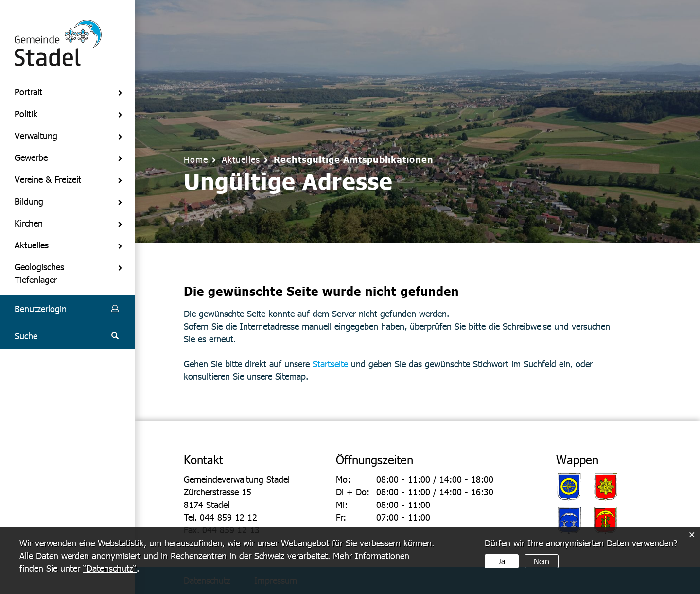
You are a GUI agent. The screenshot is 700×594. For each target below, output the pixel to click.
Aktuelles (32, 245)
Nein (542, 561)
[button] (241, 159)
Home (196, 159)
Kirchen (29, 223)
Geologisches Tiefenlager (39, 273)
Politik (26, 114)
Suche (26, 336)
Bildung (29, 201)
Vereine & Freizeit (48, 179)
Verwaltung (36, 135)
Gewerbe (31, 157)
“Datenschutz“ (110, 568)
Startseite (330, 363)
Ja (501, 561)
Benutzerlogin (41, 308)
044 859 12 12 (228, 517)
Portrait (28, 92)
